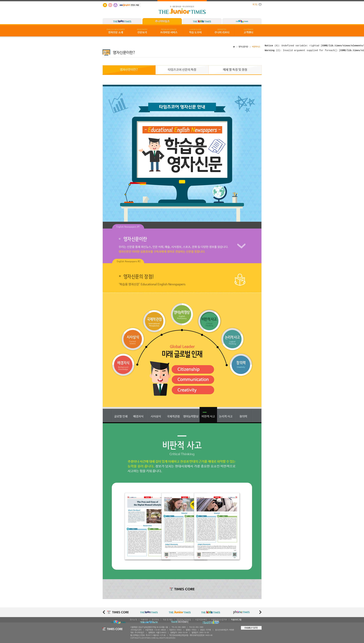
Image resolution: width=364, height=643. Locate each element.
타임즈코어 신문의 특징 (182, 70)
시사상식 (156, 417)
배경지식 (138, 417)
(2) (272, 51)
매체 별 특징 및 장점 (235, 70)
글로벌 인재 (121, 417)
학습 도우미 (195, 31)
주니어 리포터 (222, 31)
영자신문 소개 (116, 31)
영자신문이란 (243, 47)
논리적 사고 (226, 417)
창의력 (243, 417)
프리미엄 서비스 (169, 31)
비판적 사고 (208, 417)
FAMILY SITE (251, 628)
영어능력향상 (191, 417)
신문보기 (142, 31)
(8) (272, 46)
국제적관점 (173, 417)
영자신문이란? (129, 70)
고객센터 (248, 31)
